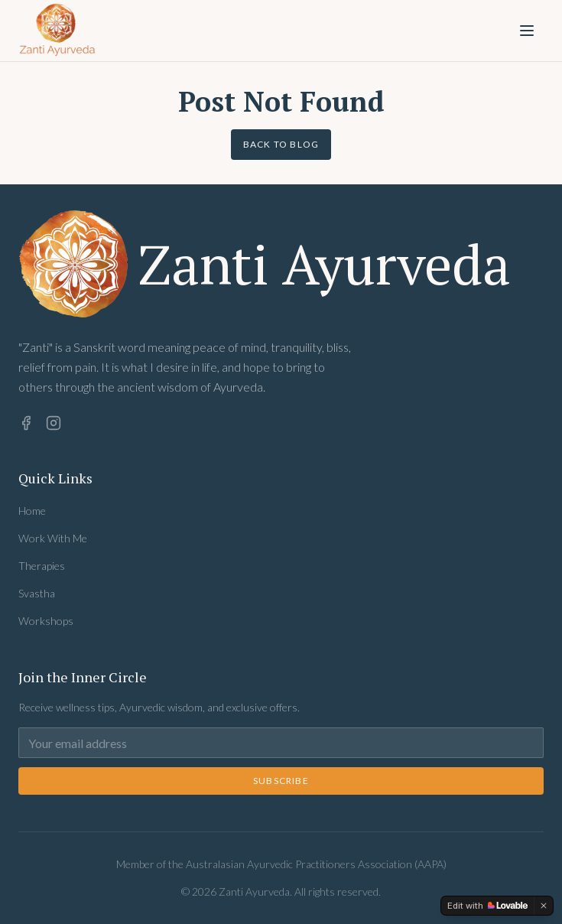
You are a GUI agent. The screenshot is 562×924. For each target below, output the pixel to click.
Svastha (37, 593)
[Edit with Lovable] (487, 906)
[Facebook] (26, 423)
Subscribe (281, 781)
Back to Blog (281, 144)
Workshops (46, 621)
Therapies (42, 566)
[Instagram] (54, 423)
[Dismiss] (544, 906)
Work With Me (53, 538)
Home (32, 511)
